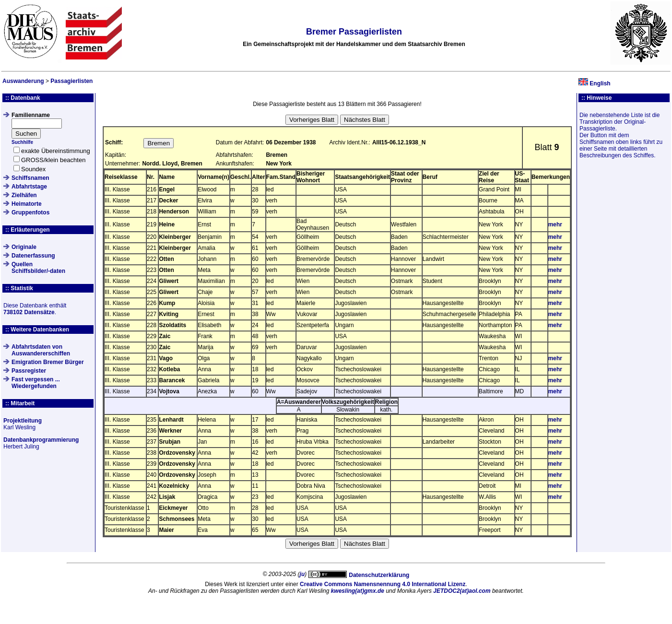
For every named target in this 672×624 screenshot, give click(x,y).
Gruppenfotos (30, 212)
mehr (555, 224)
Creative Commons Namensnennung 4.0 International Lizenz (383, 584)
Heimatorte (27, 204)
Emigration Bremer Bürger (48, 362)
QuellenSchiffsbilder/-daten (38, 268)
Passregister (29, 371)
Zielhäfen (24, 195)
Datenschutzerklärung (379, 575)
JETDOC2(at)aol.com (462, 591)
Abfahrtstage (29, 187)
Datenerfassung (33, 256)
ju (302, 574)
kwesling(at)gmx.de (358, 591)
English (600, 83)
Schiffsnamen (30, 178)
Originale (24, 247)
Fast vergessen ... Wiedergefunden (36, 383)
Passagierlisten (71, 81)
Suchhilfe (22, 142)
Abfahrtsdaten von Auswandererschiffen (41, 350)
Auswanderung (23, 81)
